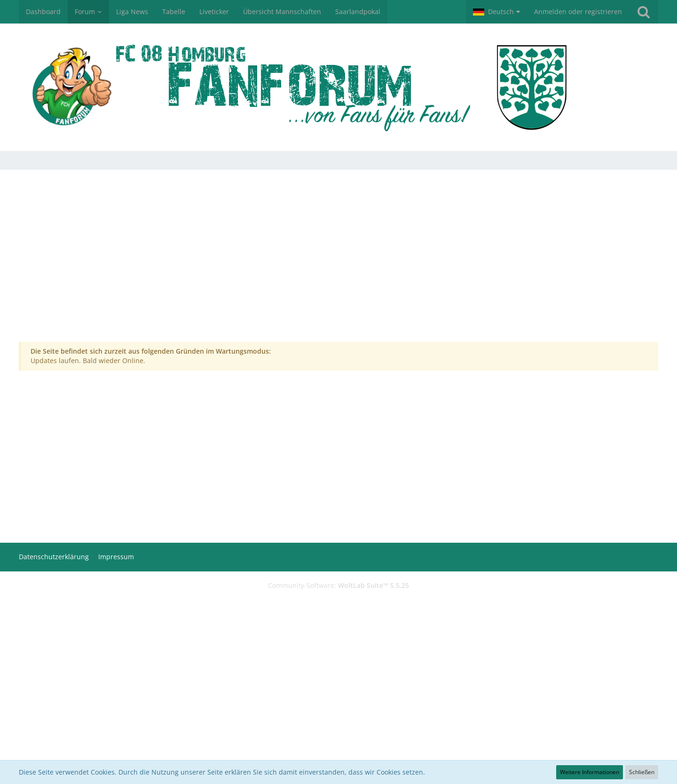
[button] (496, 12)
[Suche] (644, 12)
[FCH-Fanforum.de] (338, 87)
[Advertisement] (338, 264)
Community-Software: (338, 585)
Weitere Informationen (590, 772)
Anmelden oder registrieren (578, 12)
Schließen (642, 772)
